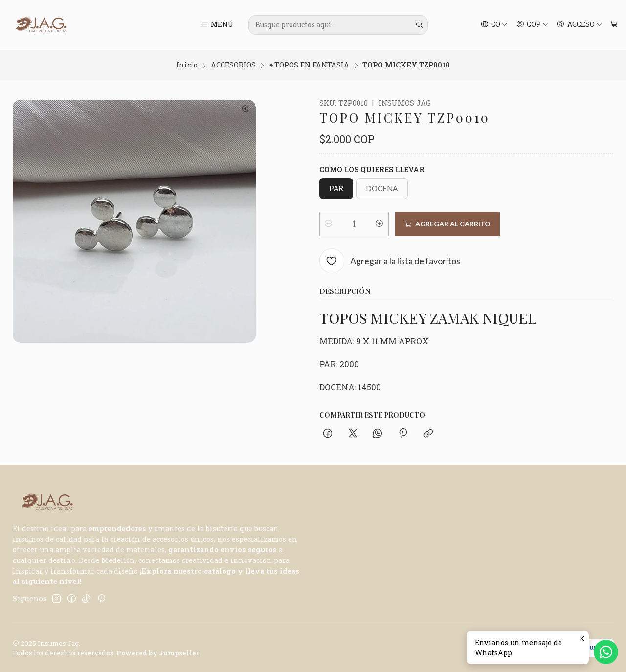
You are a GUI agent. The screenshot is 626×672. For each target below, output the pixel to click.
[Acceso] (579, 25)
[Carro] (614, 25)
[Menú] (217, 25)
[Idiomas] (494, 25)
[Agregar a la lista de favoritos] (390, 260)
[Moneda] (532, 25)
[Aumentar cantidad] (380, 223)
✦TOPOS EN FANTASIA (309, 64)
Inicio (187, 64)
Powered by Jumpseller (158, 652)
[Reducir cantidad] (329, 223)
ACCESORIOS (233, 64)
